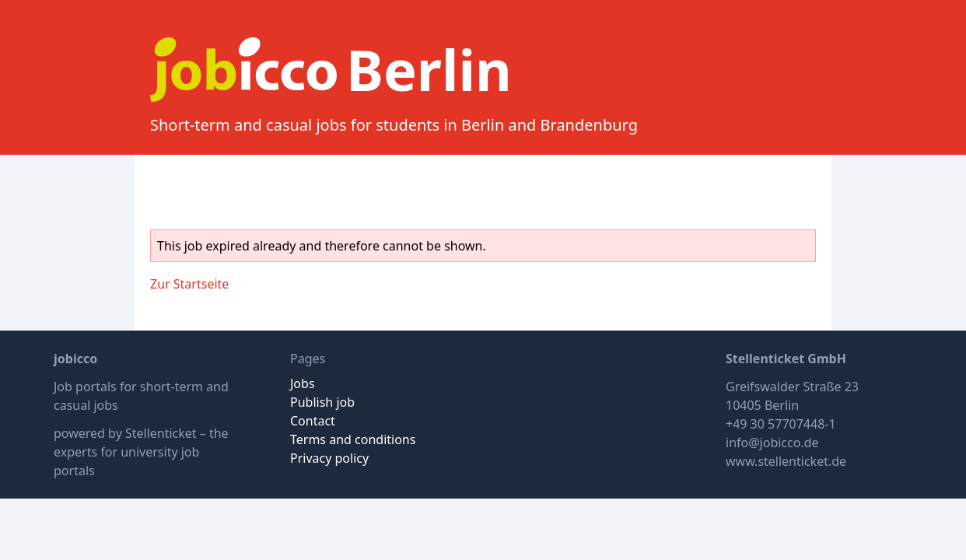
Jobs (303, 383)
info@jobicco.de (772, 443)
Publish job (322, 402)
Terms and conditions (353, 439)
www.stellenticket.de (786, 461)
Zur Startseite (189, 284)
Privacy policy (329, 458)
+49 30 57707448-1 (781, 424)
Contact (313, 421)
